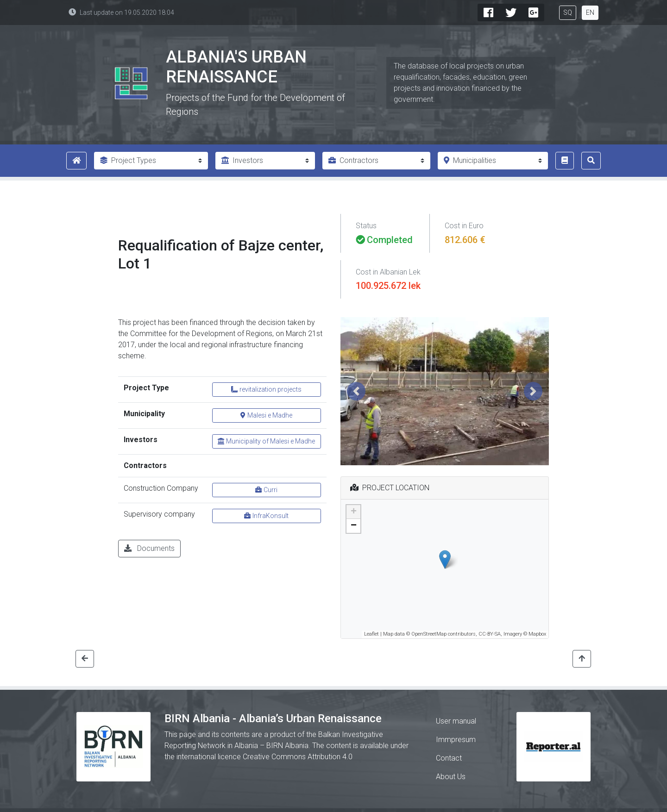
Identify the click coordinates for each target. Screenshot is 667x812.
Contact (449, 758)
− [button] (354, 526)
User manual (456, 721)
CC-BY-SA (490, 634)
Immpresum (456, 740)
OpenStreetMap (429, 634)
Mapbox (537, 634)
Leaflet (371, 634)
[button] (356, 391)
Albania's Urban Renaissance (236, 67)
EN (590, 12)
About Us (451, 777)
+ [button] (354, 512)
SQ (568, 12)
